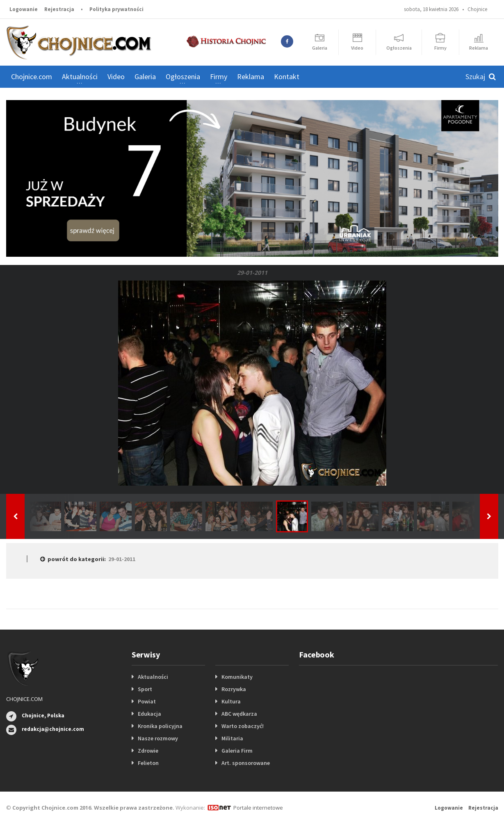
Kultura (231, 701)
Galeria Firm (237, 751)
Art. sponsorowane (246, 763)
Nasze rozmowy (158, 738)
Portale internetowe (258, 808)
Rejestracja (59, 9)
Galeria (145, 76)
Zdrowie (148, 751)
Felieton (148, 763)
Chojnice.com (32, 76)
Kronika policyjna (160, 726)
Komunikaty (237, 677)
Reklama (251, 76)
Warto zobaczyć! (243, 726)
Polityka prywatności (116, 9)
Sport (145, 689)
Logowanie (24, 9)
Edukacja (149, 714)
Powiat (147, 701)
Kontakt (287, 76)
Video (116, 76)
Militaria (232, 738)
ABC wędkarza (239, 714)
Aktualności (153, 677)
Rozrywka (234, 689)
